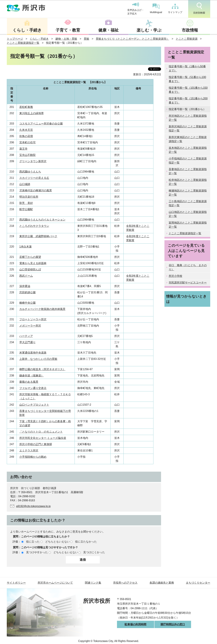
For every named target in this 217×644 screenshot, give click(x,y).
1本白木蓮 (26, 247)
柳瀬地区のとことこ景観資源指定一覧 (188, 193)
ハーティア (26, 336)
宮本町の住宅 (27, 142)
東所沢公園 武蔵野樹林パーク (38, 236)
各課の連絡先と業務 (162, 583)
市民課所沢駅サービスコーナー (188, 283)
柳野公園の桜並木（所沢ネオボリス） (42, 369)
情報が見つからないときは (186, 299)
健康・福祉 (108, 30)
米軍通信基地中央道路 (33, 353)
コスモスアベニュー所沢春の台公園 (41, 124)
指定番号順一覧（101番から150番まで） (188, 90)
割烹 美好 (26, 203)
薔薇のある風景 (29, 382)
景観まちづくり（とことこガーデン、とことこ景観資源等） (132, 39)
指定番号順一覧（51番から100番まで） (187, 79)
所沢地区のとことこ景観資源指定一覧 (188, 118)
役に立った (33, 542)
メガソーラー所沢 (30, 326)
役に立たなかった (86, 542)
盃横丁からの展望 (30, 257)
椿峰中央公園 (27, 303)
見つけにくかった (94, 552)
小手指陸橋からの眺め (33, 457)
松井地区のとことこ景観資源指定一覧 (188, 182)
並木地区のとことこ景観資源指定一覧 (188, 150)
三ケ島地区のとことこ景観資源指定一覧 (188, 203)
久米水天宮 (26, 130)
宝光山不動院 (27, 155)
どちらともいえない (57, 542)
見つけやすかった (37, 552)
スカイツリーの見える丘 (34, 178)
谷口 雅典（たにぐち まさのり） (188, 267)
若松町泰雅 (26, 107)
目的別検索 (199, 8)
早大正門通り (27, 342)
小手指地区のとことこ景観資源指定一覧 (188, 161)
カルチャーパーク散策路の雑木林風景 (42, 309)
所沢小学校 (175, 276)
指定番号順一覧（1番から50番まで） (187, 68)
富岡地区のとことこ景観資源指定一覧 (188, 225)
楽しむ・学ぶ (149, 30)
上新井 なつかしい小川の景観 (38, 359)
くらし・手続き (27, 30)
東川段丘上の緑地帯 (32, 113)
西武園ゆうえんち (30, 172)
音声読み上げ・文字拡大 (136, 9)
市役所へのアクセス (125, 583)
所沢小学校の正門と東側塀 (36, 444)
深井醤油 (25, 286)
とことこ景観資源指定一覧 (23, 43)
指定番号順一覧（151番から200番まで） (188, 101)
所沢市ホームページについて (55, 583)
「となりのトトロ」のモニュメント (41, 432)
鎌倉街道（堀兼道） (32, 376)
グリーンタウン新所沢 (33, 161)
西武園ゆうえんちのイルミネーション (42, 220)
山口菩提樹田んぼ (30, 269)
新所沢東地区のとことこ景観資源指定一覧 (188, 139)
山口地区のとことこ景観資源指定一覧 (188, 214)
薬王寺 (23, 149)
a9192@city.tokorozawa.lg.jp (33, 506)
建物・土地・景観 (66, 39)
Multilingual (156, 9)
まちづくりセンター (198, 583)
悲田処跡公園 (27, 292)
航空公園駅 (26, 209)
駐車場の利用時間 (135, 624)
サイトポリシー (16, 583)
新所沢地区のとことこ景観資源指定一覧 (188, 129)
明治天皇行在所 (29, 197)
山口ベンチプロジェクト (34, 405)
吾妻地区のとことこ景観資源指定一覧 (188, 171)
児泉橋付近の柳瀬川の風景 (36, 190)
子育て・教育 (68, 30)
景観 (86, 39)
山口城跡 (25, 184)
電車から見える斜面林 (33, 263)
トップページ (15, 39)
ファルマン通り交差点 (33, 388)
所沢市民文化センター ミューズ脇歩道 (43, 438)
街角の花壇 (26, 136)
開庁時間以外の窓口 (173, 624)
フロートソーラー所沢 (33, 319)
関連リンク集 (93, 583)
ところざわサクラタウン (34, 226)
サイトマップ (175, 9)
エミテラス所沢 (29, 451)
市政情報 (190, 30)
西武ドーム (26, 276)
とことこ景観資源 (187, 39)
